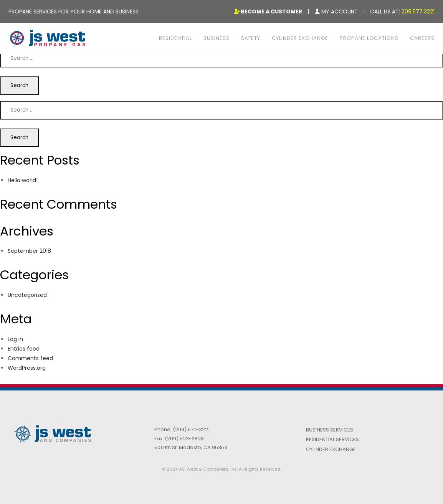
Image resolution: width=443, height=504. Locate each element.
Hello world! (23, 180)
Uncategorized (27, 295)
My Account (336, 12)
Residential (175, 38)
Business (217, 38)
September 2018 (29, 251)
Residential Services (332, 439)
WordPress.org (27, 368)
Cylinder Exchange (300, 38)
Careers (422, 38)
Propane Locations (369, 38)
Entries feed (24, 349)
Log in (15, 339)
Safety (251, 38)
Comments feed (30, 358)
